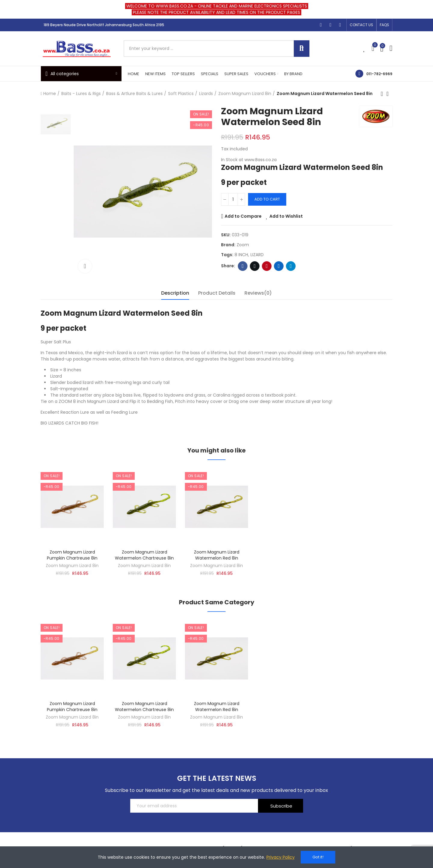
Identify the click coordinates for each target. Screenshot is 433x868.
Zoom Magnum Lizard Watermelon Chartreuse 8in (144, 555)
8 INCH (241, 255)
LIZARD (257, 255)
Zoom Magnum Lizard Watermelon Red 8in (217, 555)
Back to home (389, 94)
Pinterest (267, 266)
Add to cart (267, 199)
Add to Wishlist (286, 216)
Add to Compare (243, 216)
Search (302, 49)
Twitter (255, 266)
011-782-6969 (379, 74)
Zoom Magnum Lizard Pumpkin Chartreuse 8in (72, 555)
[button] (361, 25)
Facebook (243, 266)
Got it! (318, 857)
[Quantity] (233, 199)
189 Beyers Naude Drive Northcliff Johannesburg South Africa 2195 (104, 25)
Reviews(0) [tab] (258, 293)
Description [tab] (175, 293)
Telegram (291, 266)
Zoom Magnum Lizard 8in (72, 566)
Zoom (243, 245)
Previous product (382, 94)
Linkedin (279, 266)
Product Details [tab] (217, 293)
